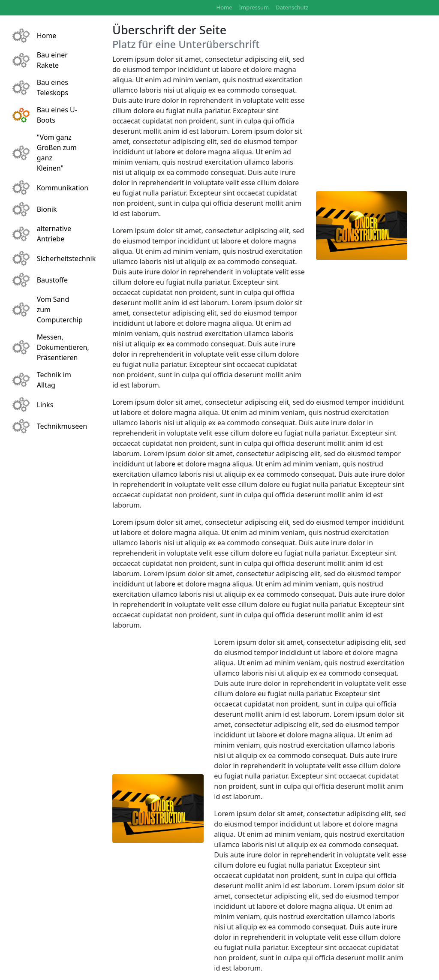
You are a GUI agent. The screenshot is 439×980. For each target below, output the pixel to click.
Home (224, 7)
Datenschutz (292, 7)
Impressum (254, 7)
